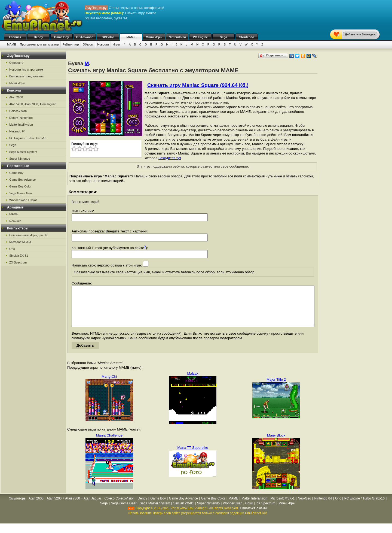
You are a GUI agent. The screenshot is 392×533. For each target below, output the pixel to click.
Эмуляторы (18, 507)
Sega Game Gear (21, 193)
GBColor (108, 37)
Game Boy (62, 37)
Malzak (193, 382)
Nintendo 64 (177, 37)
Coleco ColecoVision (120, 507)
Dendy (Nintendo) (21, 118)
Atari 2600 (16, 97)
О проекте (16, 63)
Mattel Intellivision (21, 125)
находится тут (170, 158)
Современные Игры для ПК (28, 235)
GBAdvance (85, 37)
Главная (15, 37)
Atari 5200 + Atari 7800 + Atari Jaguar (74, 507)
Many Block (276, 443)
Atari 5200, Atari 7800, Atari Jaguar (33, 104)
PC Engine (200, 37)
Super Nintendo (20, 159)
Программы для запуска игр (39, 44)
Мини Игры (154, 37)
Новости (103, 44)
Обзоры (88, 44)
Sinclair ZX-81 (19, 256)
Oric (12, 249)
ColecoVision (18, 111)
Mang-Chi (109, 385)
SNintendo (247, 37)
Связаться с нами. (254, 516)
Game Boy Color (20, 186)
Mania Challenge (109, 443)
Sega (223, 37)
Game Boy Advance (22, 180)
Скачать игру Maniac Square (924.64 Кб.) (198, 85)
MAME (131, 37)
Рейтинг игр (71, 44)
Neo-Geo (15, 221)
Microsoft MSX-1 (20, 242)
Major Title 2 (276, 388)
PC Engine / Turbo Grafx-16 (28, 138)
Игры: (117, 44)
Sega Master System (23, 152)
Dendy (38, 37)
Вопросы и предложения (26, 76)
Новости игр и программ (26, 69)
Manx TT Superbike (193, 456)
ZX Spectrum (18, 262)
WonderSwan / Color (23, 200)
